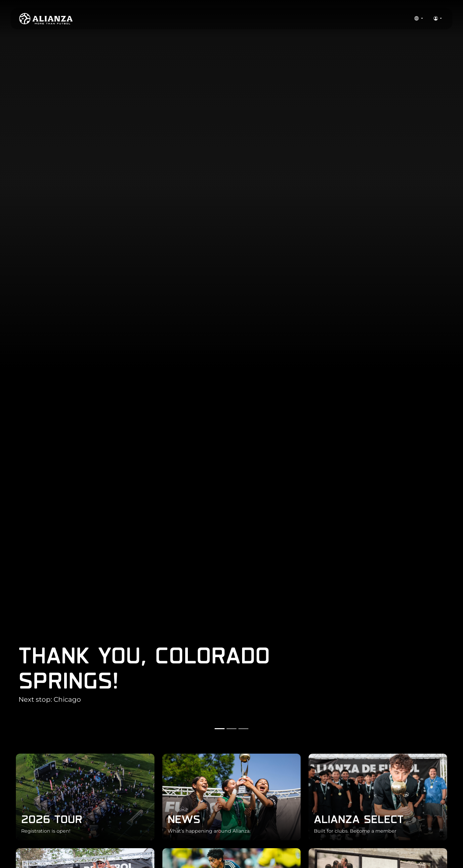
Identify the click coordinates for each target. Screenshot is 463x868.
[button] (419, 19)
